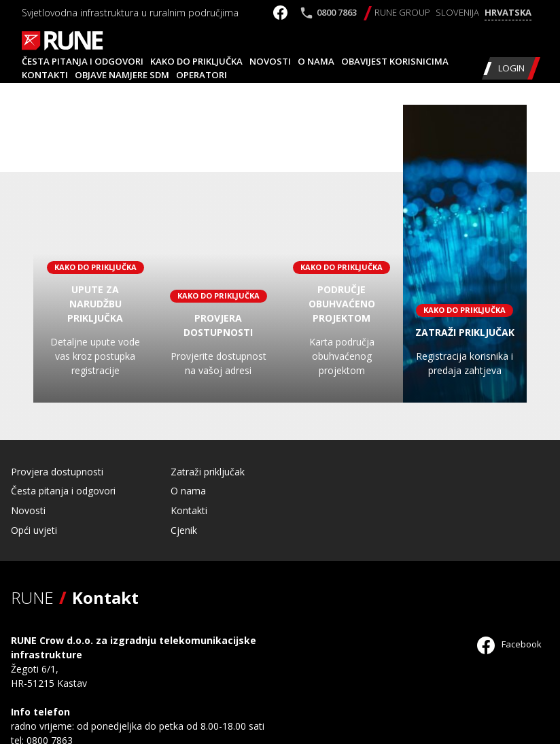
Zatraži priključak (208, 472)
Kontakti (45, 75)
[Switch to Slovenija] (457, 13)
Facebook (509, 644)
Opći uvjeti (34, 530)
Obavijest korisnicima (395, 61)
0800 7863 (337, 12)
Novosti (270, 61)
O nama (316, 61)
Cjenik (184, 530)
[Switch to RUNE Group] (402, 13)
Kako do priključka (196, 61)
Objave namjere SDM (122, 75)
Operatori (202, 75)
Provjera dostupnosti (57, 472)
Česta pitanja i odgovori (83, 61)
